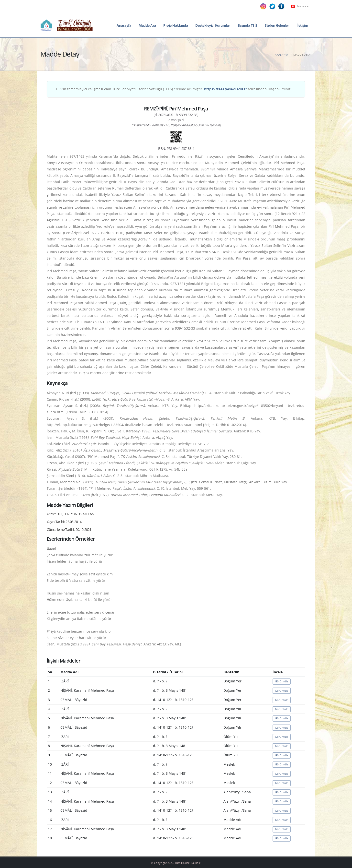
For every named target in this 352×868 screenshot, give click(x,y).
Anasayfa (124, 25)
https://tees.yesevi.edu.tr (225, 89)
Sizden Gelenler (277, 25)
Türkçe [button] (300, 6)
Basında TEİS (247, 25)
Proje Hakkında (176, 25)
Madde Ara (147, 25)
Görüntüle (282, 681)
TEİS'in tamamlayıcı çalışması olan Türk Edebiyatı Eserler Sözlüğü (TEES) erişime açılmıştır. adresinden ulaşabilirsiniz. (174, 89)
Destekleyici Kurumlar (213, 25)
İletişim (302, 25)
